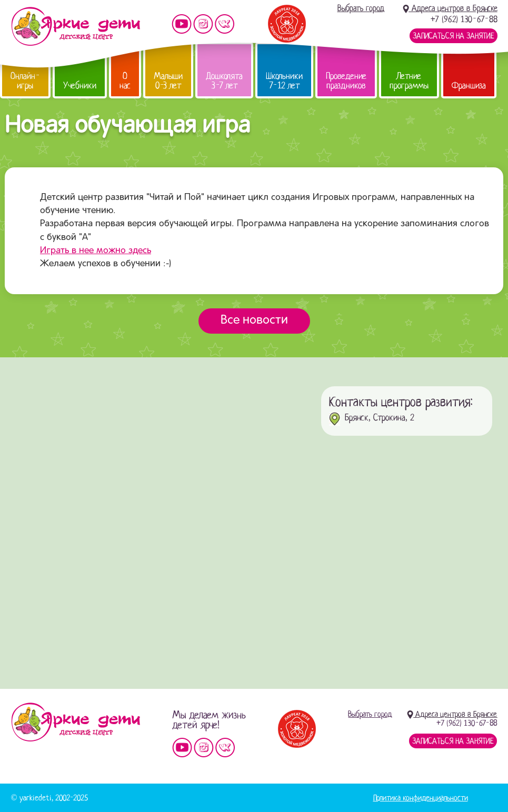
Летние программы (409, 81)
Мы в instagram (203, 24)
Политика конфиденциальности (421, 798)
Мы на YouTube (182, 24)
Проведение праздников (346, 81)
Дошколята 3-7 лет (224, 81)
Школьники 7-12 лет (284, 81)
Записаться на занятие (454, 36)
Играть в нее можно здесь (96, 251)
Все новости (254, 320)
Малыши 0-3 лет (168, 81)
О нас (125, 81)
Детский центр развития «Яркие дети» (76, 26)
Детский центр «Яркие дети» (76, 722)
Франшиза (469, 86)
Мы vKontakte (225, 24)
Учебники (80, 86)
